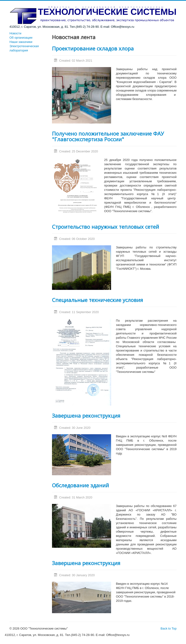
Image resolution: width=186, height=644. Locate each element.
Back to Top (169, 628)
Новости (15, 33)
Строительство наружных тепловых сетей (106, 227)
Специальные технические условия (97, 300)
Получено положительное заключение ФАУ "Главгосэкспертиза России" (108, 136)
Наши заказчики (21, 42)
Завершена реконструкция (86, 416)
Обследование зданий (80, 485)
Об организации (21, 38)
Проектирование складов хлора (93, 48)
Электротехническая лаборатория (24, 48)
